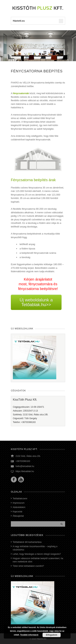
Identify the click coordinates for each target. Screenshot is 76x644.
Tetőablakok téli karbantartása (27, 542)
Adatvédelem (19, 507)
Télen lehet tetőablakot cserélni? (28, 566)
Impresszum (19, 503)
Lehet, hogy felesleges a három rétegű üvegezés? (37, 554)
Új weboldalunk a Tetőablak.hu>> (36, 302)
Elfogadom (52, 635)
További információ (29, 635)
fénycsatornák (21, 93)
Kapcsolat (17, 512)
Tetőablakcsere (20, 499)
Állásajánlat (18, 516)
